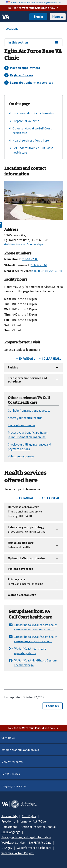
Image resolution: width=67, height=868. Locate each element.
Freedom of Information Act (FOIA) (24, 821)
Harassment (9, 827)
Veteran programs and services (20, 750)
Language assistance (14, 786)
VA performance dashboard (34, 848)
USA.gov (7, 848)
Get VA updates (11, 774)
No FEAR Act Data (40, 843)
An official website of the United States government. (36, 2)
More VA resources (13, 762)
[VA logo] (6, 17)
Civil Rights (29, 816)
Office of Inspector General (39, 827)
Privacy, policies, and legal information (26, 837)
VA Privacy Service (13, 843)
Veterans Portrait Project (18, 853)
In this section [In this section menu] (33, 43)
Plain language (11, 832)
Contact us (8, 738)
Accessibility (9, 816)
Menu (58, 17)
